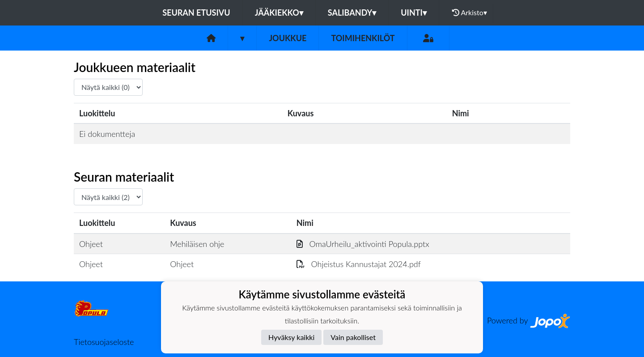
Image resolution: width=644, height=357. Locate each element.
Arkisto (470, 13)
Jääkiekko (279, 13)
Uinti (414, 13)
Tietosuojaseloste (104, 342)
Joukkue (288, 38)
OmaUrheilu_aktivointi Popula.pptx (363, 244)
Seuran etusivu (196, 13)
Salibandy (352, 13)
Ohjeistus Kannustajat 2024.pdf (359, 264)
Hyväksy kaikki (291, 337)
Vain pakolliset (353, 337)
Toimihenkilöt (363, 38)
